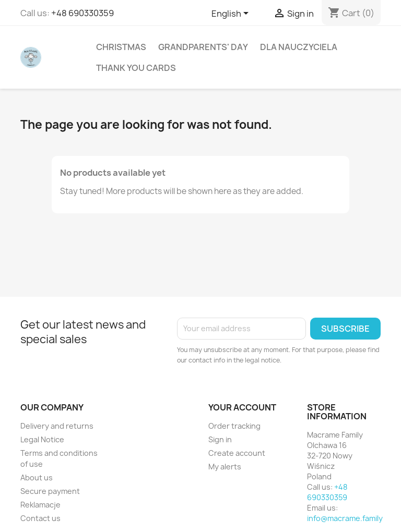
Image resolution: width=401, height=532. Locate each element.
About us (37, 477)
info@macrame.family (345, 518)
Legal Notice (42, 439)
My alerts (225, 467)
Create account (237, 453)
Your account (242, 407)
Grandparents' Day (203, 47)
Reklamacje (40, 505)
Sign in (220, 439)
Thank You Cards (136, 68)
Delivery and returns (57, 426)
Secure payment (50, 491)
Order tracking (234, 426)
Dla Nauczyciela (299, 47)
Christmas (121, 47)
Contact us (40, 518)
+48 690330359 (82, 13)
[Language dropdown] (232, 14)
